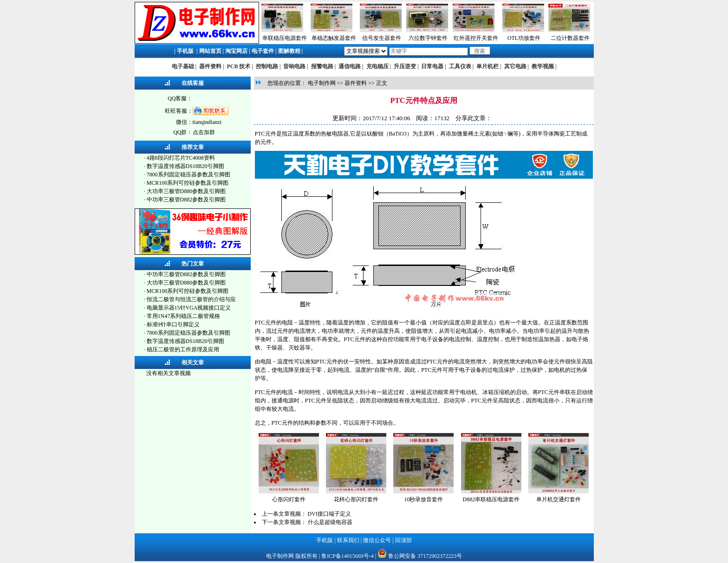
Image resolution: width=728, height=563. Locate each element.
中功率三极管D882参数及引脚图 (186, 200)
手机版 (185, 51)
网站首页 (210, 51)
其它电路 (515, 66)
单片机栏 (487, 66)
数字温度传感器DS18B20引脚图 (185, 166)
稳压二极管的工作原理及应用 (183, 349)
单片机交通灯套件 (559, 499)
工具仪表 (460, 66)
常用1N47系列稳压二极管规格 (184, 316)
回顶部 (403, 540)
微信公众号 (377, 540)
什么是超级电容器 (330, 522)
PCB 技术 (238, 66)
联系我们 (348, 540)
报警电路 (322, 66)
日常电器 (432, 66)
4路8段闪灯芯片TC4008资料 (181, 158)
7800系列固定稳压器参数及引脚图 (188, 175)
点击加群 (204, 132)
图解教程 (289, 51)
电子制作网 (322, 83)
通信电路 (350, 66)
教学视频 (543, 66)
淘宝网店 (236, 51)
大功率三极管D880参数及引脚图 (186, 191)
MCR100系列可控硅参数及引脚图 (188, 183)
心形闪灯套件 (289, 499)
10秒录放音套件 (423, 499)
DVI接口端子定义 (329, 514)
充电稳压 (377, 66)
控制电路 (267, 66)
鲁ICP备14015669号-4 (348, 556)
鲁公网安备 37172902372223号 (425, 556)
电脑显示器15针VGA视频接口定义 (189, 308)
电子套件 (263, 51)
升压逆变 (405, 66)
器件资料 (210, 66)
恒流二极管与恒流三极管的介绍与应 (191, 299)
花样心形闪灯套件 (356, 499)
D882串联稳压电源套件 (491, 499)
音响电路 (294, 66)
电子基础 (183, 66)
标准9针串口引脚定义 (173, 324)
